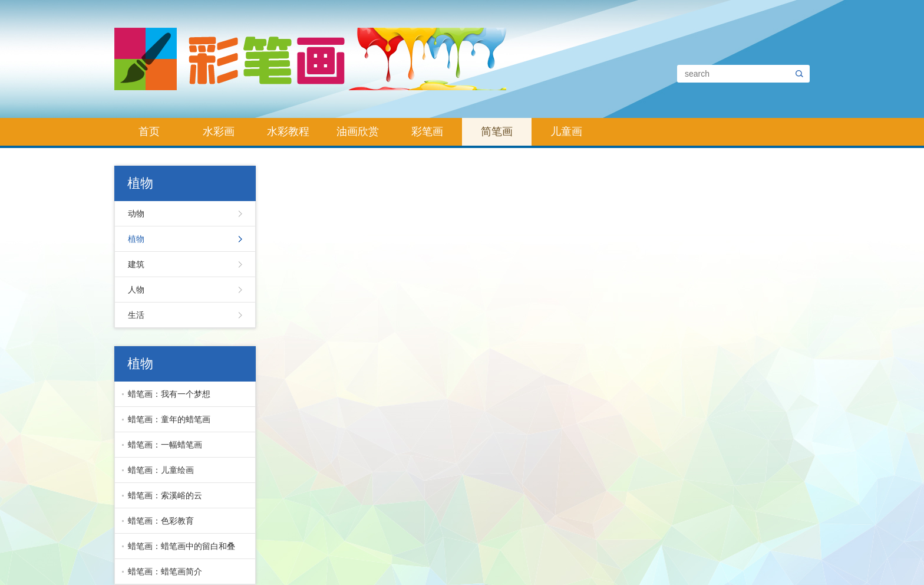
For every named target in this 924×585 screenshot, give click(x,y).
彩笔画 (427, 132)
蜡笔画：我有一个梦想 (169, 394)
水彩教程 (288, 132)
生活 (136, 315)
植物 (136, 239)
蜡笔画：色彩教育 (161, 521)
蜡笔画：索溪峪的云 (165, 495)
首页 (149, 132)
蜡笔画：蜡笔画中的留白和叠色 (179, 550)
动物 (136, 213)
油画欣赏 (358, 132)
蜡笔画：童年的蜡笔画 (169, 419)
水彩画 (219, 132)
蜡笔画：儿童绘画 (161, 470)
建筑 (136, 264)
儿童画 (566, 132)
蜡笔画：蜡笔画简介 (165, 571)
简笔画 (497, 132)
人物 (136, 290)
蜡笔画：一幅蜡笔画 (165, 445)
